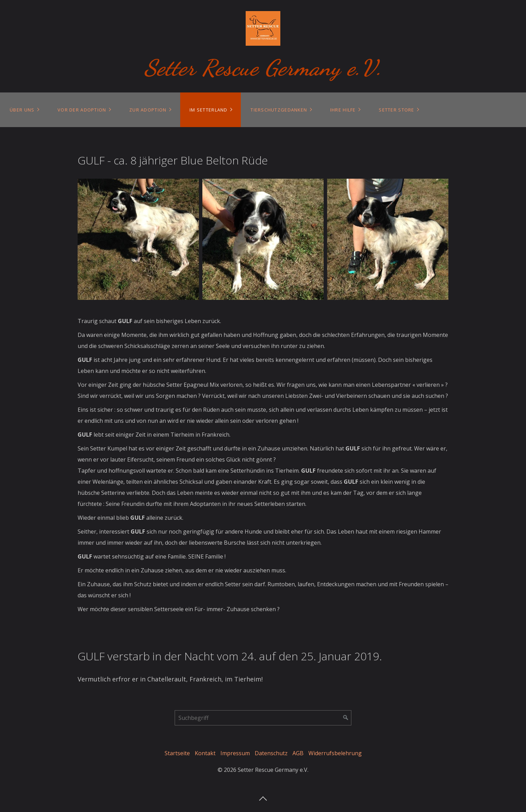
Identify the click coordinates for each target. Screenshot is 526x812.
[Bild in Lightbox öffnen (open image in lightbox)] (138, 239)
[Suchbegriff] (263, 718)
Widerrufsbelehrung (335, 753)
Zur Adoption (148, 110)
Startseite (177, 753)
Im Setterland (209, 110)
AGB (298, 753)
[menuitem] (24, 110)
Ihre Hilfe (343, 110)
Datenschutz (271, 753)
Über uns (22, 110)
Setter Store (396, 110)
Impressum (235, 753)
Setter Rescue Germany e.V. (263, 68)
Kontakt (205, 753)
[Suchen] (346, 718)
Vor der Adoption (82, 110)
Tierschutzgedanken (279, 110)
